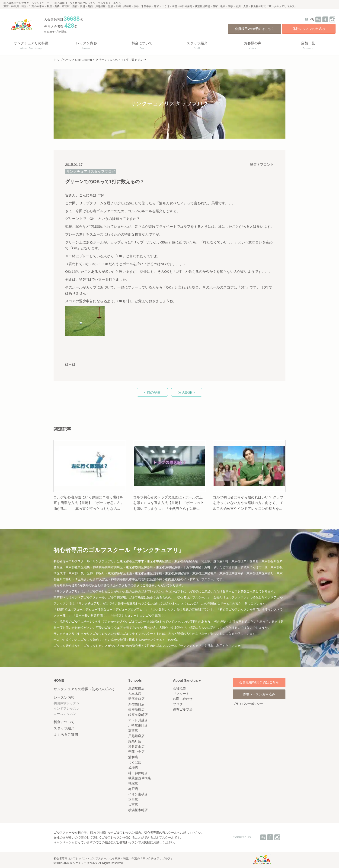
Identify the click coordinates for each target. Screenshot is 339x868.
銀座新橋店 (136, 709)
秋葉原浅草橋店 (140, 778)
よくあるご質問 (66, 734)
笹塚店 (133, 783)
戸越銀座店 (136, 736)
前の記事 (154, 392)
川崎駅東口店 (138, 725)
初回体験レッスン (67, 703)
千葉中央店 (136, 752)
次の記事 (185, 392)
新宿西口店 (136, 704)
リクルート (181, 694)
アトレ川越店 (138, 720)
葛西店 (133, 731)
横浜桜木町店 (138, 810)
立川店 (133, 800)
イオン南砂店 (138, 794)
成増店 (133, 768)
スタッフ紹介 (64, 728)
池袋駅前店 (136, 688)
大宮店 (133, 805)
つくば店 (135, 762)
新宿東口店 (136, 699)
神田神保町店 (138, 773)
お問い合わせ (183, 699)
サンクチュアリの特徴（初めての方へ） (85, 689)
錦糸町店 (135, 741)
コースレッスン (65, 714)
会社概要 (179, 688)
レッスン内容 (64, 697)
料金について (64, 722)
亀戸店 (133, 789)
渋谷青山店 (136, 747)
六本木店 (135, 694)
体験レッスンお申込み (309, 29)
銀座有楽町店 (138, 715)
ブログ (178, 704)
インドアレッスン (67, 709)
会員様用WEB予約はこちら (255, 29)
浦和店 (133, 757)
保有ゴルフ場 (183, 709)
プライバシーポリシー (248, 704)
